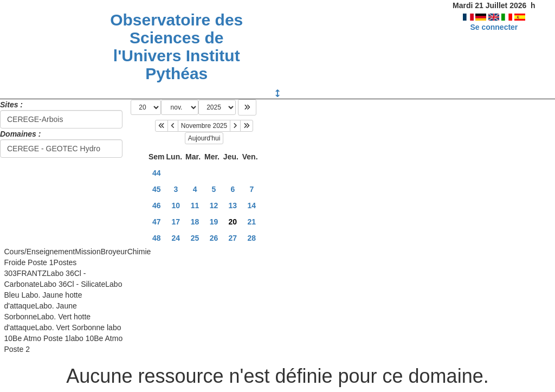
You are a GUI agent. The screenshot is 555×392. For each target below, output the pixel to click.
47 (157, 222)
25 (195, 238)
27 (233, 238)
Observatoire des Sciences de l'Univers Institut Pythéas (176, 47)
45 (157, 189)
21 (252, 222)
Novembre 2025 (204, 126)
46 (157, 205)
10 (176, 205)
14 (252, 205)
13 (233, 205)
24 (176, 238)
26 (214, 238)
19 (214, 222)
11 (195, 205)
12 (214, 205)
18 (195, 222)
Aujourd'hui (204, 138)
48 (157, 238)
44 (157, 173)
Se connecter (494, 27)
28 (252, 238)
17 (176, 222)
